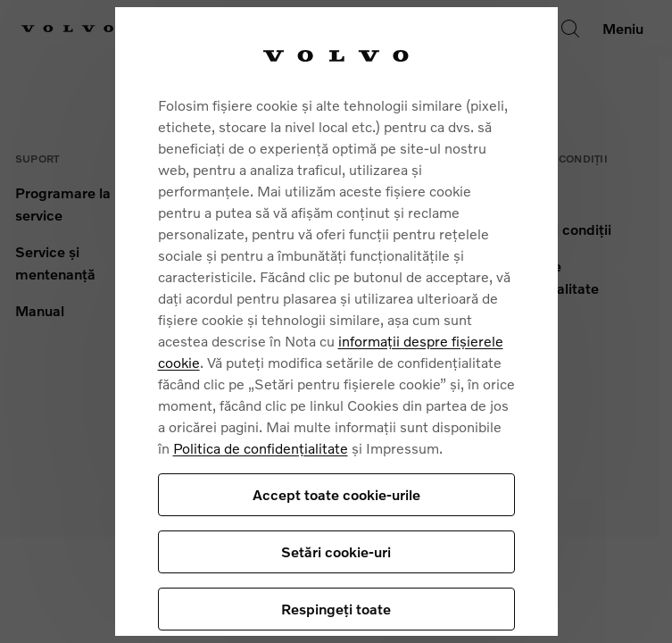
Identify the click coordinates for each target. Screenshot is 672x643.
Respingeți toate (336, 609)
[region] (336, 321)
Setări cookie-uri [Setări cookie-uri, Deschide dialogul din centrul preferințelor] (336, 551)
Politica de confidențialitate (261, 448)
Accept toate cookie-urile (336, 494)
